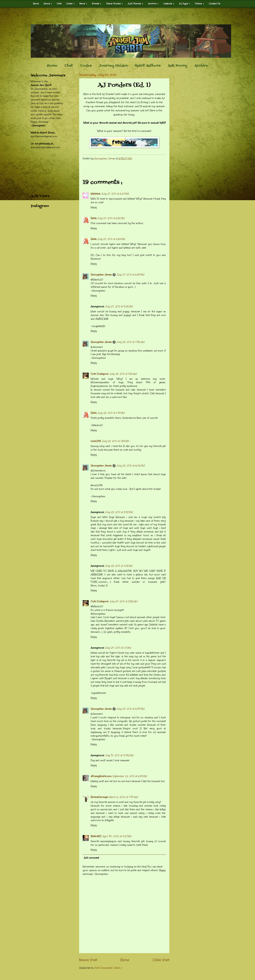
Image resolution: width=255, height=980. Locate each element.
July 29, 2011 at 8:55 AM (123, 601)
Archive (153, 4)
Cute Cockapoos (100, 374)
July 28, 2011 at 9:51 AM (123, 374)
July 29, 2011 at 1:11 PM (118, 648)
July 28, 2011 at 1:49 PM (111, 413)
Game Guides (115, 4)
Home (36, 4)
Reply (94, 207)
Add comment (91, 858)
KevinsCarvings (99, 797)
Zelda (94, 218)
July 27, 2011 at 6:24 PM (115, 194)
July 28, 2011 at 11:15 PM (119, 566)
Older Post (161, 960)
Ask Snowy (178, 66)
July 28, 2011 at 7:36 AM (131, 342)
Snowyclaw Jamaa (101, 275)
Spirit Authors (148, 66)
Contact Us (215, 4)
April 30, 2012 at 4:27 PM (117, 836)
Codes (70, 4)
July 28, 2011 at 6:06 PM (131, 466)
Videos (200, 4)
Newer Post (88, 960)
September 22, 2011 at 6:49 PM (130, 776)
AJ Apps (185, 4)
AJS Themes (136, 4)
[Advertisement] (128, 16)
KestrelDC (96, 836)
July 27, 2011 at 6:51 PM (111, 218)
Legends (169, 4)
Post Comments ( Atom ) (108, 968)
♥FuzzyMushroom (101, 776)
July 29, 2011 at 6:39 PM (131, 709)
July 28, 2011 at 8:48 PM (119, 512)
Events (97, 4)
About (48, 4)
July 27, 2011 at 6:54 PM (111, 239)
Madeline (96, 194)
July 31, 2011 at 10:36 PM (119, 755)
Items (83, 4)
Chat (59, 4)
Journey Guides (113, 66)
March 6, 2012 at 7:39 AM (123, 797)
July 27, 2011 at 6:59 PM (130, 275)
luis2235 (96, 441)
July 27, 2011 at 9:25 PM (119, 307)
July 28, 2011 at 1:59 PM (115, 441)
